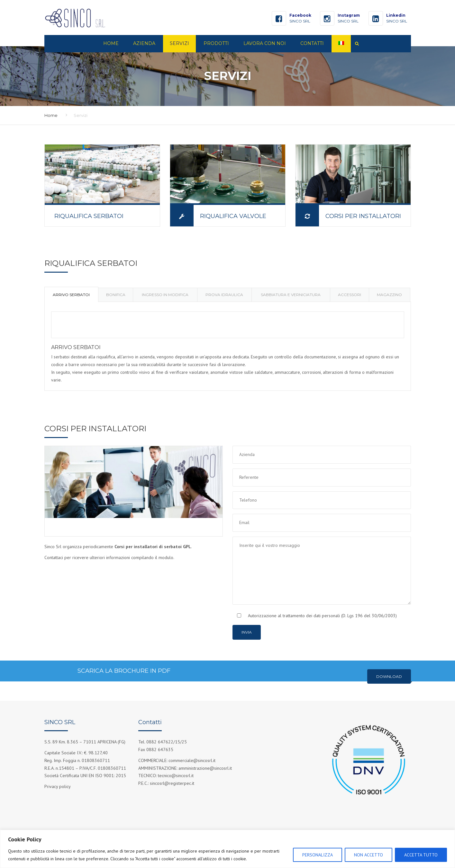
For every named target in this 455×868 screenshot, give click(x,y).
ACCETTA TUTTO (421, 855)
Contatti (312, 43)
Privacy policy (58, 786)
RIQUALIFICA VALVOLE (233, 216)
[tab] (71, 294)
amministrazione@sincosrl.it (205, 768)
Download (389, 676)
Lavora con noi (265, 43)
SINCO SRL (300, 21)
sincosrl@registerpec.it (172, 783)
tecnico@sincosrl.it (176, 776)
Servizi (179, 43)
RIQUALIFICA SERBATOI (89, 216)
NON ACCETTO (369, 855)
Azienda (144, 43)
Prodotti (216, 43)
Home (111, 43)
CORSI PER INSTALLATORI (363, 216)
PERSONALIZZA (318, 855)
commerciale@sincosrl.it (192, 760)
